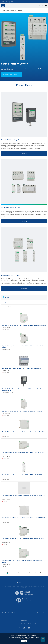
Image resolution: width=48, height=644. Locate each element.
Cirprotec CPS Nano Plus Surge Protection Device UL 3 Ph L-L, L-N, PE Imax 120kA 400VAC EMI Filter (23, 390)
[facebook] (19, 628)
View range (24, 153)
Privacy (34, 613)
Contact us (5, 613)
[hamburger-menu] (45, 5)
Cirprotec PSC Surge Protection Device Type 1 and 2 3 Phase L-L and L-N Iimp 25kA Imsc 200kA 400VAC (23, 453)
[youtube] (29, 628)
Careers (16, 613)
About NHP (11, 613)
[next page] (46, 573)
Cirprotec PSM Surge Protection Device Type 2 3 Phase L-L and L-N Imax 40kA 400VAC (24, 325)
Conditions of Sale (27, 613)
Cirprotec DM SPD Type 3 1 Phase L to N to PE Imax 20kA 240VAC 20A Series (21, 368)
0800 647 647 (5, 2)
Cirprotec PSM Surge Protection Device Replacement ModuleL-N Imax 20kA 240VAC (24, 518)
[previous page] (2, 573)
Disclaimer (39, 613)
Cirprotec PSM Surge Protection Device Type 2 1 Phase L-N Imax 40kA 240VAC (22, 411)
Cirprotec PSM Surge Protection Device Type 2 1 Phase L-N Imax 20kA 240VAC (22, 475)
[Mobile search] (39, 5)
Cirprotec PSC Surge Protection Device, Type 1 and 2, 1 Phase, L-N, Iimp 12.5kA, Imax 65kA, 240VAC (24, 496)
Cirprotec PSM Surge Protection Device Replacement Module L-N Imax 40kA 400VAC (24, 432)
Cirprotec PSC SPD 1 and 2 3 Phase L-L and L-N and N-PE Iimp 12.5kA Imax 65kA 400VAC (22, 561)
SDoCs (44, 613)
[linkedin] (24, 628)
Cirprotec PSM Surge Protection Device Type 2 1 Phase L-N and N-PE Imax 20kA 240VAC (22, 347)
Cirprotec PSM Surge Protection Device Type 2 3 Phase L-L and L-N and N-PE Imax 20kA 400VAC (23, 539)
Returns (20, 613)
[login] (42, 5)
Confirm (24, 641)
